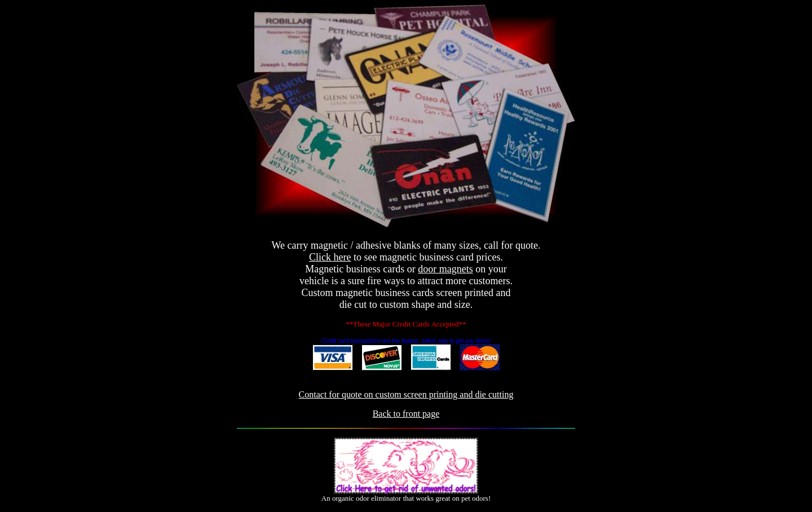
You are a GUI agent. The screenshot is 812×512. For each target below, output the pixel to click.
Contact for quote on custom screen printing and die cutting (406, 394)
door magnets (445, 269)
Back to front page (406, 414)
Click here (330, 257)
